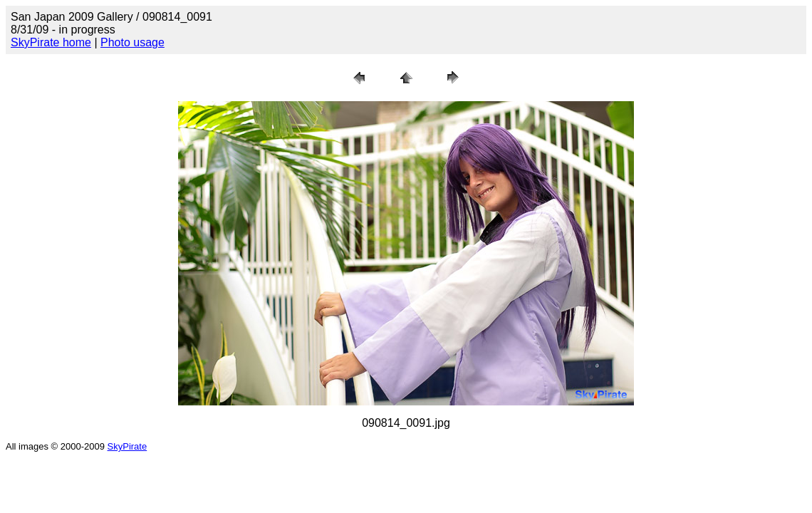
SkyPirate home (51, 42)
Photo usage (132, 42)
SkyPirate (127, 446)
